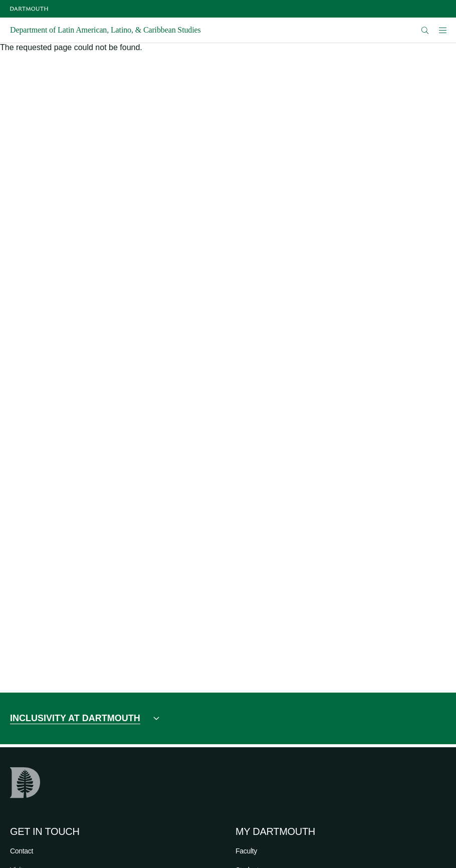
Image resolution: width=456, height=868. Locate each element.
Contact (22, 851)
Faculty (246, 851)
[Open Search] (425, 30)
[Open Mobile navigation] (442, 30)
